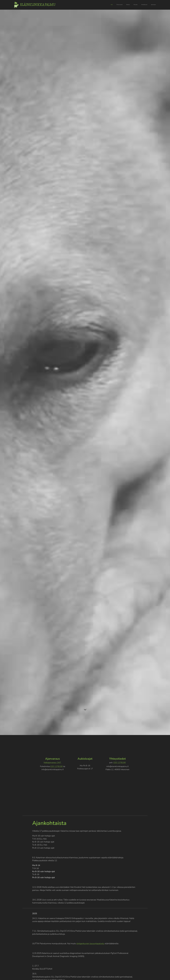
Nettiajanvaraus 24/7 (53, 763)
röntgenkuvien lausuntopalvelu (90, 944)
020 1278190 (57, 766)
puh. (111, 763)
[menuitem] (138, 5)
